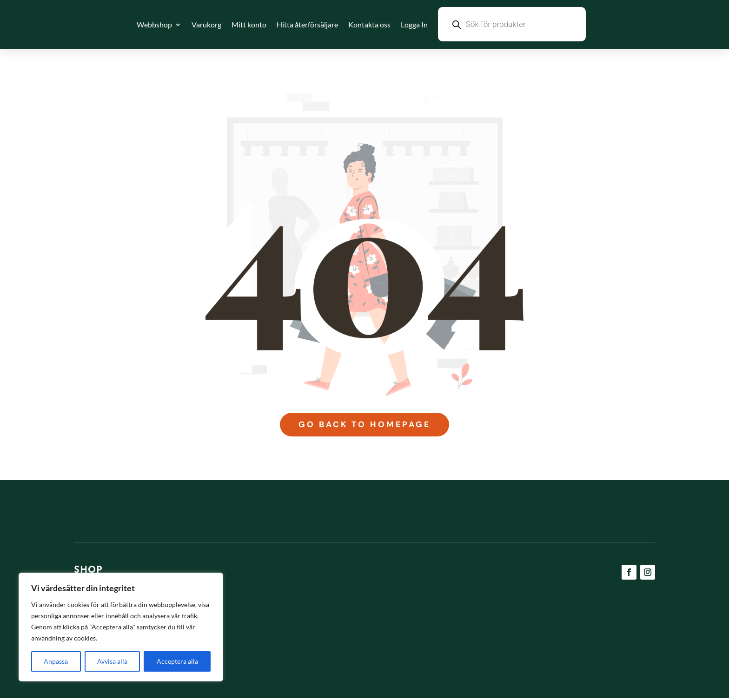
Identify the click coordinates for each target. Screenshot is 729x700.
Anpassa (56, 661)
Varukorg (206, 24)
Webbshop (154, 24)
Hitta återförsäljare (307, 24)
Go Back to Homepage (364, 426)
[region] (121, 627)
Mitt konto (249, 24)
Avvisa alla (112, 661)
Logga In (414, 24)
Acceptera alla (177, 661)
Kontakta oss (369, 24)
